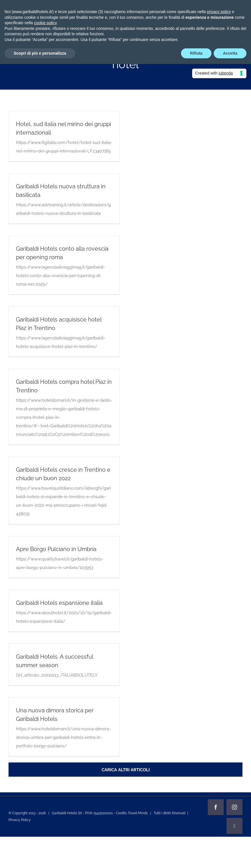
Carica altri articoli (126, 770)
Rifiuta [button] (196, 53)
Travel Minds (138, 813)
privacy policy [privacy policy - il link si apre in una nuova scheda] (219, 12)
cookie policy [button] (45, 23)
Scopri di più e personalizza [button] (40, 53)
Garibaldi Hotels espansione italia (59, 603)
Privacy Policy (20, 820)
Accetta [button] (230, 53)
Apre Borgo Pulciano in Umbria (56, 549)
